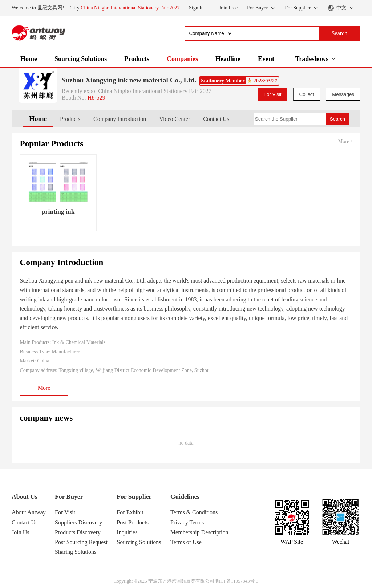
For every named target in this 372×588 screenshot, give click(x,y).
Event (266, 59)
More (345, 141)
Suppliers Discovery (78, 522)
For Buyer (69, 496)
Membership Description (199, 532)
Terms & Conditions (194, 512)
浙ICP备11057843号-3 (236, 581)
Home (29, 59)
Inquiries (127, 532)
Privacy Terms (187, 522)
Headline (228, 59)
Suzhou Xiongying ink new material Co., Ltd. (129, 80)
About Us (25, 496)
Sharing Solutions (76, 552)
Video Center (175, 119)
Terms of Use (186, 542)
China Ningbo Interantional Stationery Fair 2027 (130, 8)
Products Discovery (78, 532)
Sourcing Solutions (81, 59)
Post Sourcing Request (81, 542)
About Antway (29, 512)
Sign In (196, 8)
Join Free (229, 8)
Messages (343, 94)
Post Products (133, 522)
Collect (307, 94)
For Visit (273, 94)
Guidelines (185, 496)
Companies (182, 59)
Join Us (20, 532)
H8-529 (96, 98)
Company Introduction (120, 119)
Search (337, 119)
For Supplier (134, 496)
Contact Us (216, 119)
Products (137, 59)
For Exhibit (130, 512)
